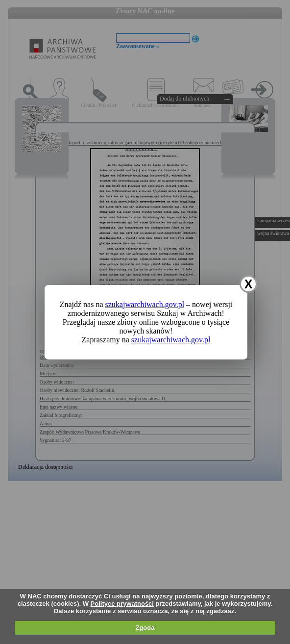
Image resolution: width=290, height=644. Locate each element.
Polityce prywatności (122, 604)
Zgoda (145, 628)
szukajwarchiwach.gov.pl (145, 304)
